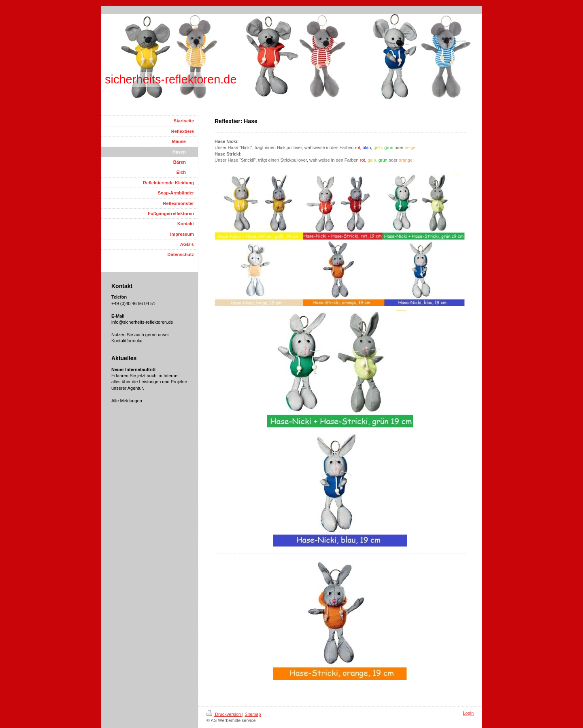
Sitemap (253, 714)
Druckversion (224, 714)
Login (468, 713)
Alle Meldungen (127, 401)
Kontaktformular (127, 341)
